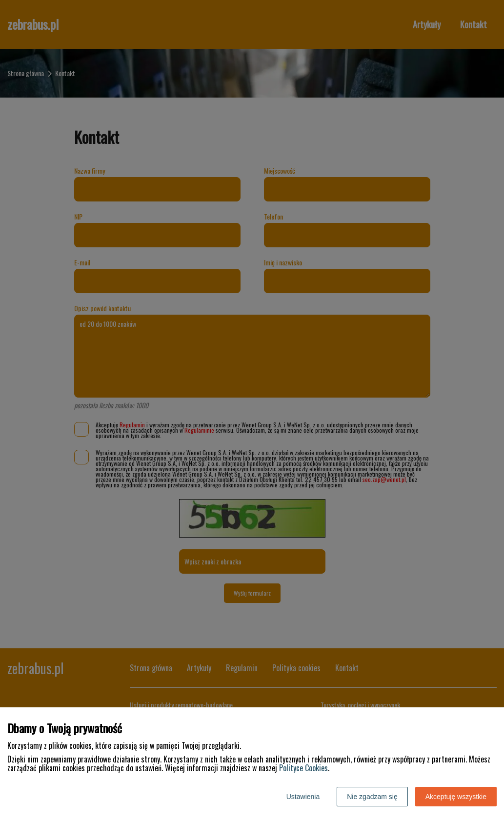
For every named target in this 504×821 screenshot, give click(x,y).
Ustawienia (303, 797)
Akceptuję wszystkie (456, 797)
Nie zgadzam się (372, 797)
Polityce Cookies (303, 768)
